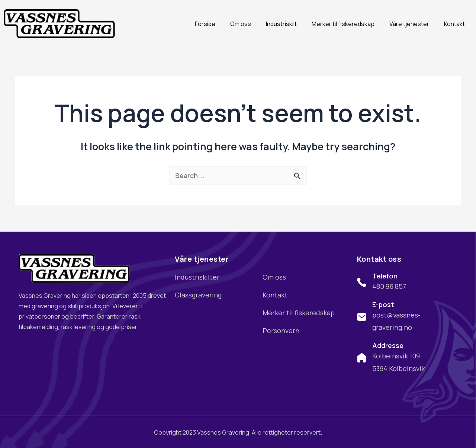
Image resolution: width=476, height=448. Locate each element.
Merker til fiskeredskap (343, 24)
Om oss (241, 24)
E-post (383, 304)
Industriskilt (281, 24)
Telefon (385, 276)
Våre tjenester (409, 24)
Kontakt (454, 24)
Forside (205, 24)
